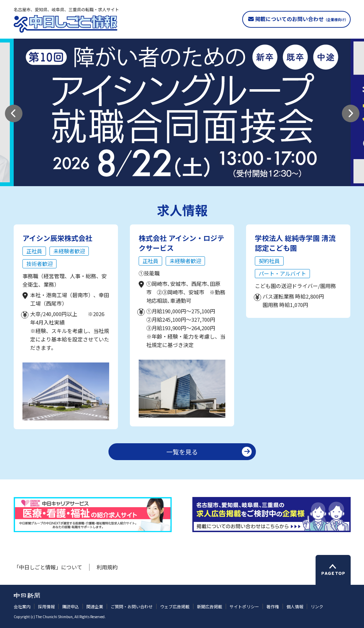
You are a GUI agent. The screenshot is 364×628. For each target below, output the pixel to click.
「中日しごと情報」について (48, 567)
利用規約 (107, 567)
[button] (14, 113)
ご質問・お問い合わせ (132, 606)
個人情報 (295, 606)
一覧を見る (182, 452)
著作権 (273, 606)
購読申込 (71, 606)
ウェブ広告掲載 (175, 606)
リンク (317, 606)
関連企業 (95, 606)
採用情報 (46, 606)
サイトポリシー (244, 606)
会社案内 (22, 606)
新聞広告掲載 (210, 606)
